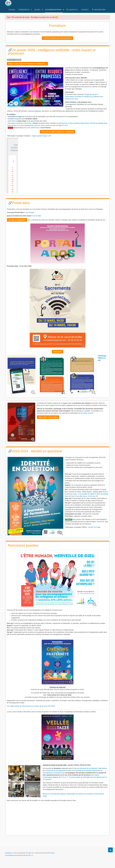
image (34, 136)
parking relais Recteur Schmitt (85, 123)
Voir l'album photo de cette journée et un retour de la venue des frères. (31, 706)
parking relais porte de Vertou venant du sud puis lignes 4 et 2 (46, 125)
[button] (58, 17)
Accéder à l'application (17, 220)
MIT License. (51, 853)
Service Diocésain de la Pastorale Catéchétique (91, 768)
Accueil (12, 10)
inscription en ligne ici (16, 117)
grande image (42, 136)
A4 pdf (90, 527)
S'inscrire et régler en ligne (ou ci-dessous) (57, 132)
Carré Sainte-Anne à (39, 128)
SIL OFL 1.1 (30, 855)
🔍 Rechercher (99, 10)
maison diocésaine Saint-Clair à (25, 123)
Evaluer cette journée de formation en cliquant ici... (27, 64)
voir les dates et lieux (85, 413)
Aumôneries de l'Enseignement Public (58, 771)
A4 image (97, 527)
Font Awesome (10, 855)
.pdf (49, 136)
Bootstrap (8, 853)
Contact (85, 10)
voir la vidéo (30, 212)
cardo (75, 494)
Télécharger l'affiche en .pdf (102, 358)
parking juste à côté (65, 123)
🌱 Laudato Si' (72, 10)
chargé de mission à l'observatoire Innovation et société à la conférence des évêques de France (84, 97)
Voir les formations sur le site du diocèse (57, 38)
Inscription (58, 352)
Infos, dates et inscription (48, 417)
